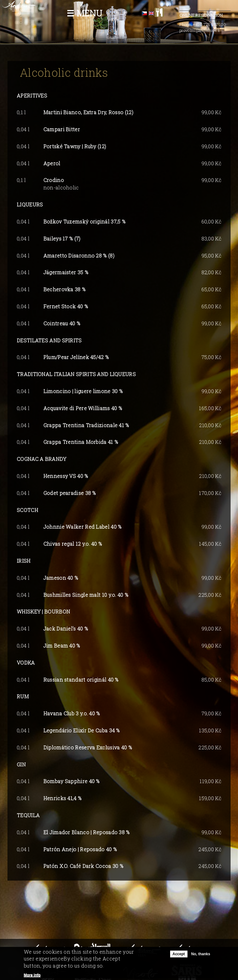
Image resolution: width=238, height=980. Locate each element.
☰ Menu (84, 13)
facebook (172, 12)
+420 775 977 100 (209, 24)
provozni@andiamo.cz (200, 30)
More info (32, 975)
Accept (179, 954)
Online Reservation (205, 16)
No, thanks (201, 954)
